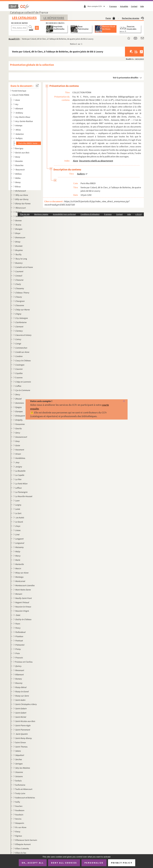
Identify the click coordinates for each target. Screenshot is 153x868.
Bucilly (19, 254)
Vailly (18, 802)
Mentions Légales (41, 214)
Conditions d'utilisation (90, 214)
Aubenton (20, 134)
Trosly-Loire (20, 793)
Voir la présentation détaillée (126, 78)
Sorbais (18, 781)
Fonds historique (19, 91)
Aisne (76, 161)
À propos (113, 6)
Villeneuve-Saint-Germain (26, 840)
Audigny (19, 138)
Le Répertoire (54, 18)
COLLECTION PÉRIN (21, 95)
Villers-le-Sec (21, 853)
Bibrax (18, 187)
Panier (110, 18)
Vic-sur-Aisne (21, 827)
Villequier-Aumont (23, 844)
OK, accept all (33, 863)
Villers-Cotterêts (22, 848)
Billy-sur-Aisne (22, 195)
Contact (134, 6)
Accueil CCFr (14, 39)
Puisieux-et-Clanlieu (24, 662)
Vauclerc (19, 806)
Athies (18, 130)
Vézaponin (20, 823)
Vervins (18, 819)
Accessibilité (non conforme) (64, 214)
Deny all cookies (64, 863)
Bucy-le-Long (21, 259)
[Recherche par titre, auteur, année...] (19, 28)
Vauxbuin (19, 815)
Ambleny (19, 113)
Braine (19, 225)
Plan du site (25, 214)
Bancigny (19, 148)
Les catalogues (24, 18)
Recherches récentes (133, 18)
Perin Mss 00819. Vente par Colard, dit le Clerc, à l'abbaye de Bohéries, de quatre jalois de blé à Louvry (29, 143)
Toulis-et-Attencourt (24, 789)
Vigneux (19, 836)
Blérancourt (21, 208)
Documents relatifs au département (96, 161)
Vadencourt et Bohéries (25, 798)
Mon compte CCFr (97, 6)
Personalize (94, 863)
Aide (142, 6)
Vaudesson (20, 810)
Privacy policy (122, 863)
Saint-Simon (21, 742)
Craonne (19, 377)
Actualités (124, 6)
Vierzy (18, 832)
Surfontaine (20, 785)
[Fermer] (121, 401)
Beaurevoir (20, 170)
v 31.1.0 (139, 214)
